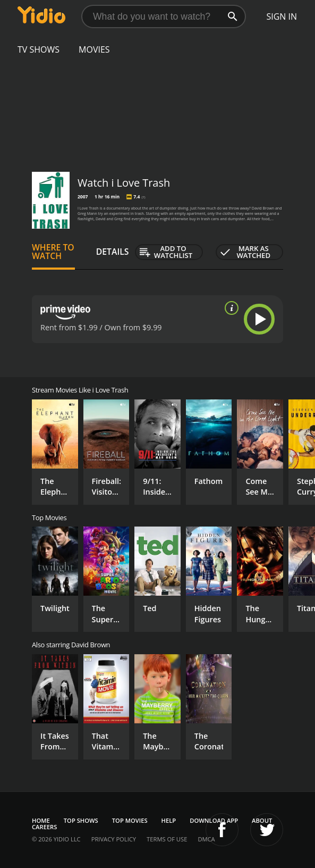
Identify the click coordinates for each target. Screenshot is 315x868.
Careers (44, 827)
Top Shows (81, 820)
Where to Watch (53, 252)
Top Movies (130, 820)
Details (113, 252)
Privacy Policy (114, 839)
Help (169, 820)
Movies (94, 49)
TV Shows (39, 49)
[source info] (229, 308)
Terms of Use (167, 839)
